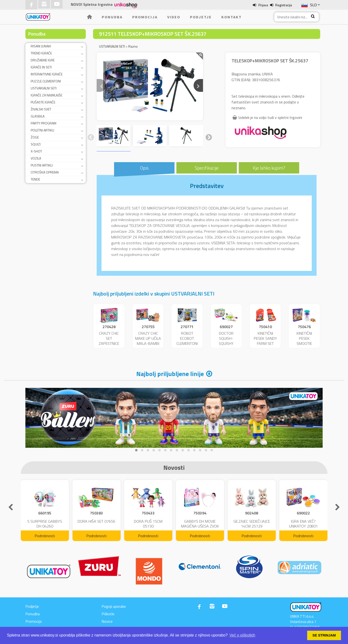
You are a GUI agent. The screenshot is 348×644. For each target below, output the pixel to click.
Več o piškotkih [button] (243, 635)
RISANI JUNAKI (41, 46)
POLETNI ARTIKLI (42, 130)
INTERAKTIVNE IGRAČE (47, 74)
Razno (133, 46)
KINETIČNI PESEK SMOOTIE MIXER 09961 (304, 341)
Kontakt (232, 17)
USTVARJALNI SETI (44, 88)
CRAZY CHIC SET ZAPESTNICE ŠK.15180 (109, 341)
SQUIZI (36, 144)
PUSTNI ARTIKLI (42, 165)
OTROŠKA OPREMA (45, 172)
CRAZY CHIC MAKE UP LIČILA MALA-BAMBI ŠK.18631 (148, 341)
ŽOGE (35, 137)
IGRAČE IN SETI (41, 67)
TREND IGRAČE (41, 53)
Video (174, 17)
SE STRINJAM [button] (324, 635)
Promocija (145, 17)
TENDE (35, 179)
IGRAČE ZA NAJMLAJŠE (47, 95)
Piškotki (108, 614)
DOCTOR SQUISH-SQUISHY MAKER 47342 (226, 341)
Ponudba (112, 17)
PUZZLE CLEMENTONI (46, 81)
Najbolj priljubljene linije (170, 374)
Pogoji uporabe (114, 606)
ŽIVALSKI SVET (41, 109)
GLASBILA (38, 116)
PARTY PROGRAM (43, 123)
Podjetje (201, 17)
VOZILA (36, 158)
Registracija (284, 5)
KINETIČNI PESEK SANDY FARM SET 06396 (265, 341)
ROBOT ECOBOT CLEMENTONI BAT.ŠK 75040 (187, 341)
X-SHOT (36, 151)
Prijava (263, 5)
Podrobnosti (45, 536)
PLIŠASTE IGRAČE (43, 102)
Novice (107, 621)
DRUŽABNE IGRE (43, 60)
